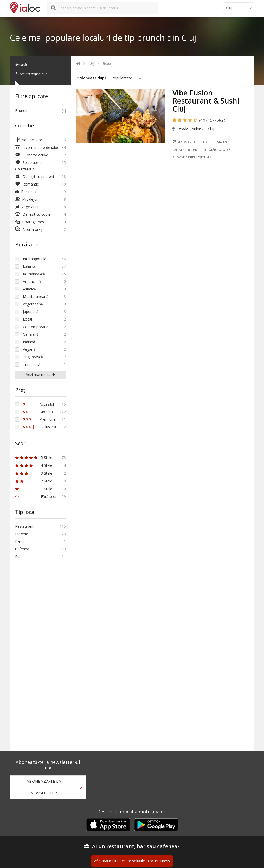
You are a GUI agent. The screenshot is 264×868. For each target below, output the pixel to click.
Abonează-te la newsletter (44, 787)
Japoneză (31, 312)
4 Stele (34, 465)
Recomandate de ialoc (37, 147)
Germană (31, 334)
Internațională (35, 259)
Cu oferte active (32, 155)
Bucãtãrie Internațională (192, 158)
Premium (39, 419)
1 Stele (34, 489)
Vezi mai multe (40, 375)
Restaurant (223, 142)
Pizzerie (22, 534)
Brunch (108, 64)
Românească (34, 274)
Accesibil (38, 404)
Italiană (29, 266)
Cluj (92, 64)
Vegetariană (33, 304)
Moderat (38, 412)
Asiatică (29, 289)
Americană (32, 281)
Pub (18, 556)
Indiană (29, 342)
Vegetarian (27, 207)
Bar (18, 541)
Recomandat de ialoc (192, 142)
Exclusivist (40, 427)
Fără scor (36, 497)
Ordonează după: (92, 78)
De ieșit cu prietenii (35, 177)
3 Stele (34, 473)
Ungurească (33, 357)
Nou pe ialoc (29, 140)
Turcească (32, 364)
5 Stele (34, 458)
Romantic (27, 184)
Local (27, 319)
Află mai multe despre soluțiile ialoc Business (132, 861)
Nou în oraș (29, 229)
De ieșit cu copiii (33, 214)
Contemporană (36, 327)
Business (26, 192)
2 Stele (34, 481)
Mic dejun (27, 199)
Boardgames (30, 222)
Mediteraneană (36, 296)
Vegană (29, 349)
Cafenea (179, 150)
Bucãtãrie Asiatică (217, 150)
